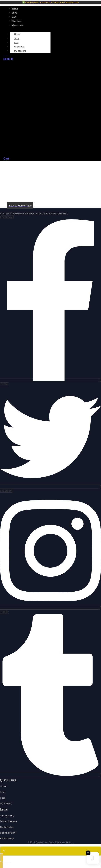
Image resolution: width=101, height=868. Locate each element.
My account (20, 51)
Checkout (19, 47)
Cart (16, 43)
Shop (17, 38)
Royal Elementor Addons (61, 842)
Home (17, 34)
